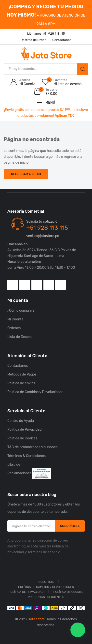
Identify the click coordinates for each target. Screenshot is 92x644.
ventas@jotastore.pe (43, 236)
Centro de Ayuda (21, 421)
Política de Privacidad (24, 430)
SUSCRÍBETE (70, 526)
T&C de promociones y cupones (32, 447)
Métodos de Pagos (22, 374)
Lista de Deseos (20, 337)
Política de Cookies (22, 438)
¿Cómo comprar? (21, 311)
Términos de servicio (44, 552)
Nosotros (46, 582)
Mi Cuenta (15, 319)
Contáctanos (18, 366)
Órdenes (14, 328)
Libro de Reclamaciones (29, 471)
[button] (78, 630)
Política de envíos (21, 383)
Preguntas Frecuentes (46, 597)
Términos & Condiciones (26, 456)
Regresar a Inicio (26, 174)
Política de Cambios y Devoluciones (35, 392)
